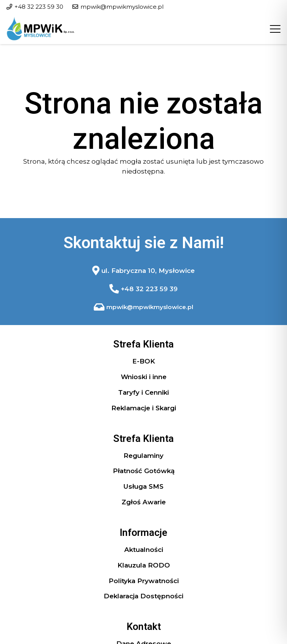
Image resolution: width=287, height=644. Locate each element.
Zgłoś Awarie (144, 502)
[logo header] (41, 29)
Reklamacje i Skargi (144, 408)
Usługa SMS (143, 486)
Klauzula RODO (144, 565)
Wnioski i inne (144, 377)
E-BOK (144, 361)
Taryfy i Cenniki (143, 392)
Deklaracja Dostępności (143, 596)
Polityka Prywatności (144, 581)
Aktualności (144, 550)
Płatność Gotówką (144, 471)
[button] (275, 29)
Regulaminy (143, 456)
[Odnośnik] (144, 271)
